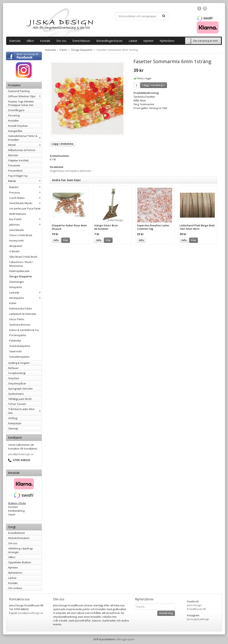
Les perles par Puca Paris (25, 208)
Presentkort (15, 171)
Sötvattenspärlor (19, 357)
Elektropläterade (19, 271)
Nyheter (148, 41)
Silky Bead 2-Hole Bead (23, 257)
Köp (66, 240)
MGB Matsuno (18, 214)
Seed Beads (17, 230)
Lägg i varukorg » (154, 85)
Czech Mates (25, 198)
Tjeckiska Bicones (20, 325)
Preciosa (25, 192)
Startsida (15, 41)
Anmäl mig (166, 613)
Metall (25, 145)
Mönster (13, 155)
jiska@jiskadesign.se (21, 454)
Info (56, 240)
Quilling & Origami (19, 363)
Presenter (14, 165)
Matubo (25, 187)
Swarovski (15, 351)
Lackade (25, 293)
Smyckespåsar (17, 383)
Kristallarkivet (16, 533)
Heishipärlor (25, 298)
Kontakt (45, 41)
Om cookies (15, 588)
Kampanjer (15, 423)
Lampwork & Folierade (23, 314)
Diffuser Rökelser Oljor (25, 96)
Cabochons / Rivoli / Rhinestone (21, 264)
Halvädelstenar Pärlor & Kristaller (25, 138)
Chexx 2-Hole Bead (21, 235)
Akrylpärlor (16, 246)
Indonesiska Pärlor (21, 308)
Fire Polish (25, 219)
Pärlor (25, 181)
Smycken (14, 378)
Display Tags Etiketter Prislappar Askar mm (21, 103)
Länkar (133, 41)
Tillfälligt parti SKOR (20, 399)
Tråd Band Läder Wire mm (25, 411)
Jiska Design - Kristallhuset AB (196, 607)
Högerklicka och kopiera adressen (71, 171)
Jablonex (25, 225)
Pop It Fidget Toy (18, 176)
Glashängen (17, 282)
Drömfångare (16, 110)
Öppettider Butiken (20, 562)
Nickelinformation (19, 538)
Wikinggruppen (125, 639)
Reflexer (13, 368)
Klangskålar (15, 131)
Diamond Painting (19, 91)
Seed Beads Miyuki (25, 203)
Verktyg (13, 418)
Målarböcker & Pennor (22, 150)
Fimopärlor (16, 287)
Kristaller (14, 121)
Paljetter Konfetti (18, 160)
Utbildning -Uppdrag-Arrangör (21, 550)
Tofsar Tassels (17, 404)
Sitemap (13, 428)
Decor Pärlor (17, 319)
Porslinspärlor (18, 335)
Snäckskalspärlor (20, 346)
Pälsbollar (15, 341)
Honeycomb (16, 241)
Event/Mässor (81, 41)
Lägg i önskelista (62, 144)
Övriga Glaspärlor (21, 276)
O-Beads (14, 251)
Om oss (61, 41)
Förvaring (14, 115)
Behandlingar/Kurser (109, 41)
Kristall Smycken (18, 126)
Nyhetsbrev (167, 41)
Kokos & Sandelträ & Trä (24, 330)
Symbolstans (16, 394)
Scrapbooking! (17, 373)
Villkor (30, 41)
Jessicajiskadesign (198, 619)
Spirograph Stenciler (21, 389)
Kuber (13, 303)
